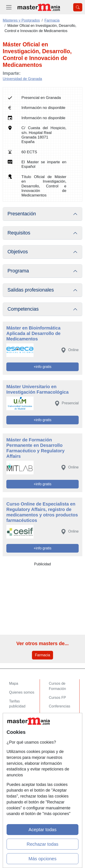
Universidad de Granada (22, 79)
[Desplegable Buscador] (78, 7)
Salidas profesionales (31, 290)
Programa (18, 271)
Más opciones (42, 859)
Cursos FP (58, 698)
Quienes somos (22, 692)
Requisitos (19, 233)
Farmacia (42, 655)
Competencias (23, 309)
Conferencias (60, 706)
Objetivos (18, 252)
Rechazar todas (42, 844)
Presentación (22, 214)
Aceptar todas (42, 830)
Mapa (14, 683)
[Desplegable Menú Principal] (9, 7)
